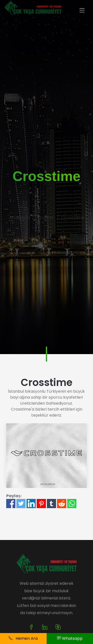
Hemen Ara (23, 638)
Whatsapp (70, 638)
